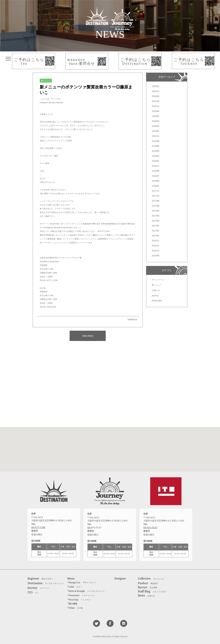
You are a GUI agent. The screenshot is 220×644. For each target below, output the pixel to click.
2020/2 (155, 131)
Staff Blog (152, 591)
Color (76, 587)
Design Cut (82, 582)
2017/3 (155, 226)
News (146, 595)
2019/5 (155, 151)
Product (148, 583)
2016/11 (155, 246)
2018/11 (155, 166)
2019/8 (155, 141)
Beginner (40, 578)
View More (88, 336)
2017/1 (155, 236)
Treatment (82, 595)
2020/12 (155, 106)
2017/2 (155, 231)
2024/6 (155, 96)
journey (155, 296)
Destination (157, 301)
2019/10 (155, 136)
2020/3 (155, 126)
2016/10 (155, 251)
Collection (151, 578)
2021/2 (155, 101)
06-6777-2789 (38, 527)
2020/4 (155, 121)
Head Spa (80, 600)
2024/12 (155, 91)
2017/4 (155, 221)
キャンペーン (158, 280)
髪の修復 (73, 604)
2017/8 (155, 206)
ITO (33, 592)
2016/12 (155, 241)
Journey (38, 588)
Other (76, 608)
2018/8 (155, 171)
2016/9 (155, 256)
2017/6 (155, 211)
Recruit (147, 587)
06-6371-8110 (150, 528)
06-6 (90, 528)
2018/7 (155, 176)
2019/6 (155, 146)
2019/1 (155, 161)
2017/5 (155, 216)
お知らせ (156, 290)
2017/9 (155, 201)
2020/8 (155, 111)
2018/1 (155, 186)
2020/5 (155, 116)
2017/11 (155, 191)
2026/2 (155, 86)
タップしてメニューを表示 (8, 59)
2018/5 (155, 181)
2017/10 (155, 196)
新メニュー (157, 285)
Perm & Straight (87, 591)
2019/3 (155, 156)
